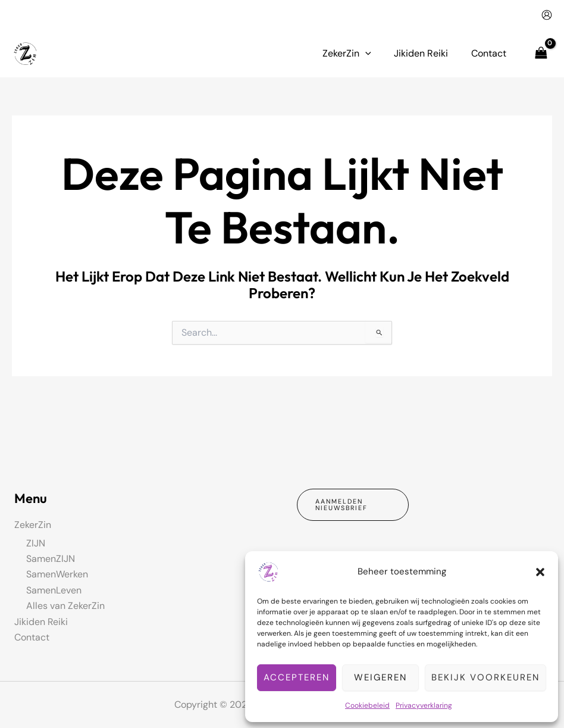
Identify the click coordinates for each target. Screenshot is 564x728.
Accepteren (297, 677)
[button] (540, 572)
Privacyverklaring (424, 705)
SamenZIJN (51, 559)
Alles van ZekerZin (65, 606)
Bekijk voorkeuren (485, 677)
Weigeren (380, 677)
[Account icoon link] (547, 15)
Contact (32, 637)
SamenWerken (57, 574)
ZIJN (36, 543)
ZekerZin (33, 525)
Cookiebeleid (367, 705)
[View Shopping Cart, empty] (541, 53)
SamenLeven (54, 590)
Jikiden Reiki (41, 621)
